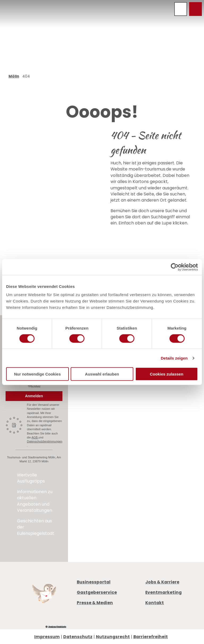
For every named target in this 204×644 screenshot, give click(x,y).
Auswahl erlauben (102, 374)
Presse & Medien (95, 603)
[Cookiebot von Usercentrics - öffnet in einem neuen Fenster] (175, 267)
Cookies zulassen (167, 374)
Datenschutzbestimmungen (44, 441)
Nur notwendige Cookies (37, 374)
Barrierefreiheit (151, 637)
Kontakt (155, 603)
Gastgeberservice (97, 592)
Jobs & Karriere (162, 582)
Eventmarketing (163, 592)
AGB (35, 437)
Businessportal (94, 582)
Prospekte (156, 444)
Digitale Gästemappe (169, 457)
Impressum (47, 637)
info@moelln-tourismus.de (165, 424)
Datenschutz (78, 637)
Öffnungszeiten (162, 438)
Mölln (14, 76)
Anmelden (34, 396)
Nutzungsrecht (113, 637)
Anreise (153, 450)
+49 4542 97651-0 (171, 415)
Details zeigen (174, 358)
